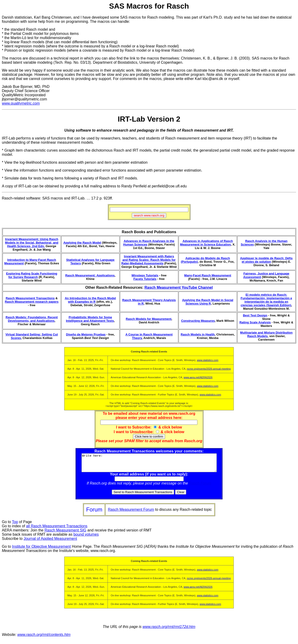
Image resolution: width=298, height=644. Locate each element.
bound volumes (86, 538)
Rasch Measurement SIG (65, 534)
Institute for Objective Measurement (42, 550)
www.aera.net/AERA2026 (198, 377)
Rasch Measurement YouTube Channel (178, 287)
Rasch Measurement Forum (131, 513)
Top (15, 525)
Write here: (149, 465)
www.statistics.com (208, 360)
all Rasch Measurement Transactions (57, 529)
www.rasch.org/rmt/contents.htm (44, 638)
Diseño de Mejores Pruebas (86, 334)
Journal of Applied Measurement (50, 542)
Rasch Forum (200, 487)
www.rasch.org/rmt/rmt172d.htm (169, 630)
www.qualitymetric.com (21, 103)
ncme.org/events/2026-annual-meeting (209, 369)
